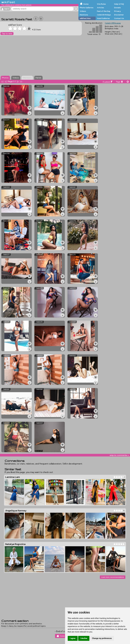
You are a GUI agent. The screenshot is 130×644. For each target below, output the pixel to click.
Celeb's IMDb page (113, 23)
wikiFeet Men (85, 18)
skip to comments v (119, 455)
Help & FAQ (119, 4)
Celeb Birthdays (104, 15)
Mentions (84, 15)
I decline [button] (84, 638)
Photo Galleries (87, 8)
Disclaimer (119, 15)
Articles (100, 8)
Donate (117, 8)
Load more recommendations (113, 577)
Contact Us (119, 18)
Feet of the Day (104, 11)
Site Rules (101, 4)
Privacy (118, 11)
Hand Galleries (103, 18)
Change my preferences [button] (102, 638)
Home (86, 4)
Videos (83, 11)
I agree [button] (73, 638)
